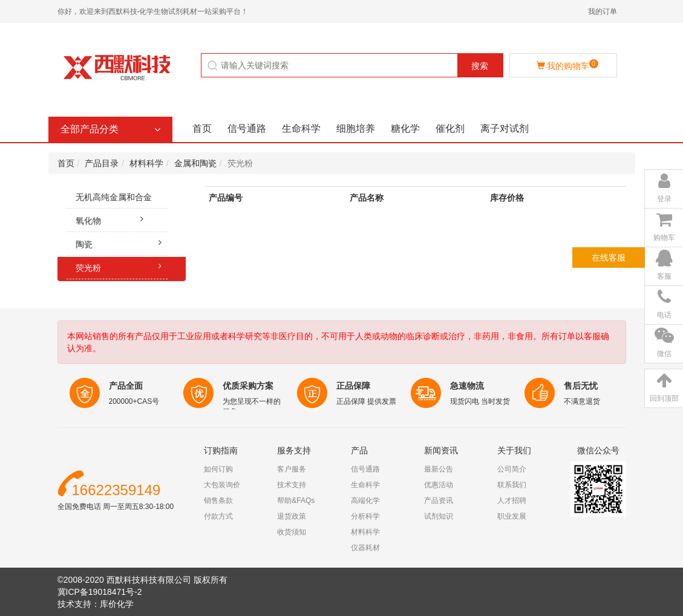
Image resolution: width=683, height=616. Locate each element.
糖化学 (405, 128)
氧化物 (113, 219)
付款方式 (218, 516)
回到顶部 (664, 398)
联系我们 (512, 485)
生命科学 (301, 128)
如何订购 (218, 469)
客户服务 (292, 469)
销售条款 (218, 501)
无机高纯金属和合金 (122, 200)
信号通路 (247, 128)
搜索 (480, 66)
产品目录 (102, 163)
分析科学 (365, 516)
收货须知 (292, 532)
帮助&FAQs (296, 501)
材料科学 (146, 163)
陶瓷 (122, 242)
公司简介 (512, 469)
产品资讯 (439, 501)
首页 (202, 128)
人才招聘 (512, 501)
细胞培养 (356, 128)
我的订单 (603, 11)
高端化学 (365, 501)
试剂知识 (439, 516)
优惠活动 (439, 485)
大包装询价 (222, 485)
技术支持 (292, 485)
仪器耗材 (365, 548)
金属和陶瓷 (195, 163)
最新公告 (439, 469)
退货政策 (292, 516)
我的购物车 (567, 65)
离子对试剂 (505, 128)
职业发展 (512, 516)
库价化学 (117, 604)
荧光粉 (122, 266)
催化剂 (450, 128)
